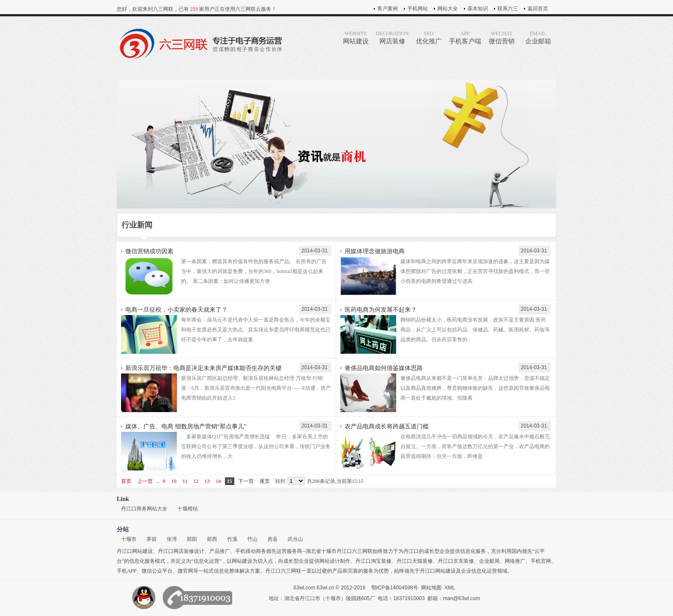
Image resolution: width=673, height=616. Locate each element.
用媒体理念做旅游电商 (375, 251)
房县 (273, 539)
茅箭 (152, 539)
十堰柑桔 (188, 509)
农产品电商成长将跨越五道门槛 (387, 426)
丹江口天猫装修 (415, 561)
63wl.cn (326, 588)
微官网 (185, 571)
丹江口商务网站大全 (144, 509)
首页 (126, 481)
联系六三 (508, 9)
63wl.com (305, 588)
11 (185, 481)
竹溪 (232, 539)
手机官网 (541, 561)
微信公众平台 (157, 571)
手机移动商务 (251, 551)
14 (218, 481)
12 (196, 481)
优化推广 (429, 38)
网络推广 (515, 561)
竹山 (252, 539)
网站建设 (356, 38)
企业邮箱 (538, 38)
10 (174, 481)
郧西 (212, 539)
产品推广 (220, 551)
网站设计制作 (335, 561)
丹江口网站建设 (135, 551)
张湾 (172, 539)
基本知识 (478, 9)
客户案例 (388, 9)
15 (230, 481)
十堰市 (129, 539)
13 (207, 481)
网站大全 (448, 9)
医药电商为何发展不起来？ (381, 310)
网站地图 (431, 588)
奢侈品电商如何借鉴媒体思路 (384, 368)
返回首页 (538, 9)
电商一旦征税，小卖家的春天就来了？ (176, 310)
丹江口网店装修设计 (181, 551)
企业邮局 (489, 561)
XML (450, 588)
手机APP (127, 571)
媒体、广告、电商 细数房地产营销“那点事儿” (186, 426)
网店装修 (392, 38)
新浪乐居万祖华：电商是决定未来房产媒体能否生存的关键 (203, 368)
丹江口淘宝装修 (373, 561)
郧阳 (192, 539)
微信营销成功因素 (149, 251)
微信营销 (502, 38)
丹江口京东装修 (456, 561)
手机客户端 (465, 38)
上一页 (145, 481)
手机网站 (418, 9)
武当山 (295, 539)
